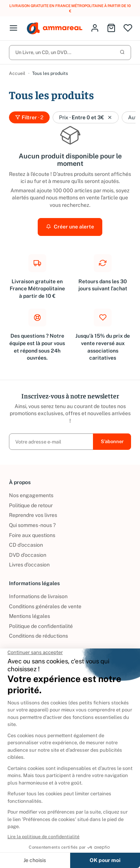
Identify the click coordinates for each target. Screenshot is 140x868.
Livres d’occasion (29, 565)
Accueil (17, 73)
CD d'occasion (26, 545)
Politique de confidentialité (41, 626)
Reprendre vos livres (33, 515)
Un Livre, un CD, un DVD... (70, 52)
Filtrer (29, 117)
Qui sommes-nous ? (32, 525)
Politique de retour (31, 505)
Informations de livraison (38, 596)
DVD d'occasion (28, 555)
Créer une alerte (70, 227)
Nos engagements (31, 495)
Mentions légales (29, 616)
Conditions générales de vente (45, 606)
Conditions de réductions (38, 636)
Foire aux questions (32, 535)
